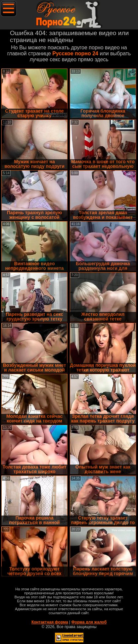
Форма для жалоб (89, 622)
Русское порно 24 (75, 53)
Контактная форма (50, 622)
